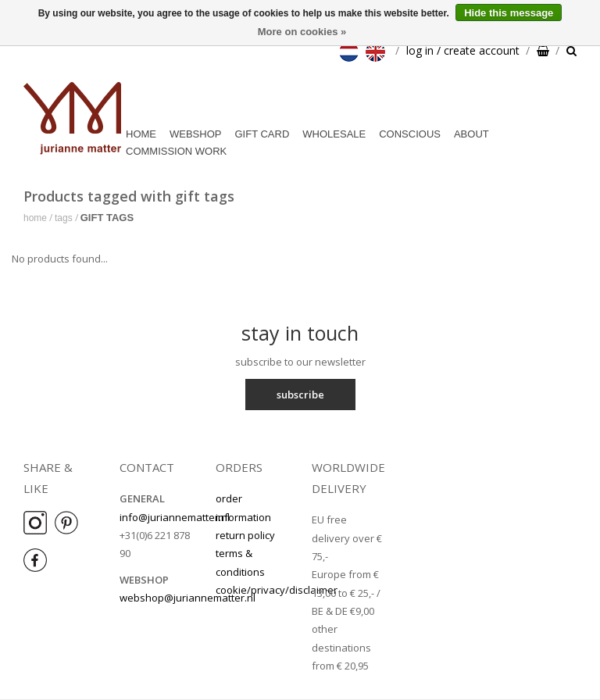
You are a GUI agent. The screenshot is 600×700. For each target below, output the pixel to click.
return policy (245, 535)
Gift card (262, 134)
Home (141, 134)
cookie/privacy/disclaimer (277, 590)
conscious (410, 134)
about (471, 134)
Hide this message (509, 13)
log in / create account (463, 50)
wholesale (334, 134)
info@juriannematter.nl (175, 517)
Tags (64, 218)
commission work (176, 151)
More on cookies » (302, 32)
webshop (195, 134)
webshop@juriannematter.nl (187, 598)
